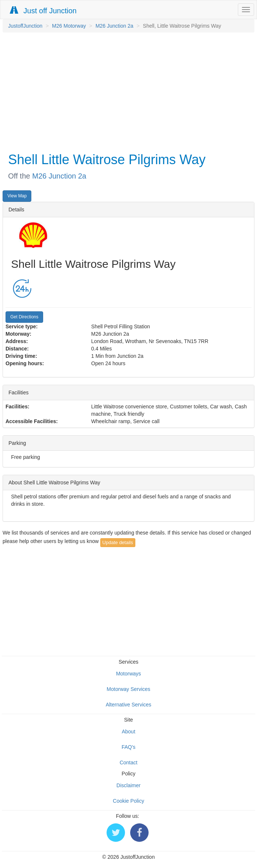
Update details (118, 542)
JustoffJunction (25, 26)
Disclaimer (128, 785)
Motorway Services (128, 689)
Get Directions (24, 317)
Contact (128, 762)
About (128, 732)
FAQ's (129, 747)
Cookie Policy (128, 801)
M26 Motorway (69, 26)
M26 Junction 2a (114, 26)
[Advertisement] (127, 91)
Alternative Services (129, 705)
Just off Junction (44, 11)
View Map (17, 196)
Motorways (129, 674)
